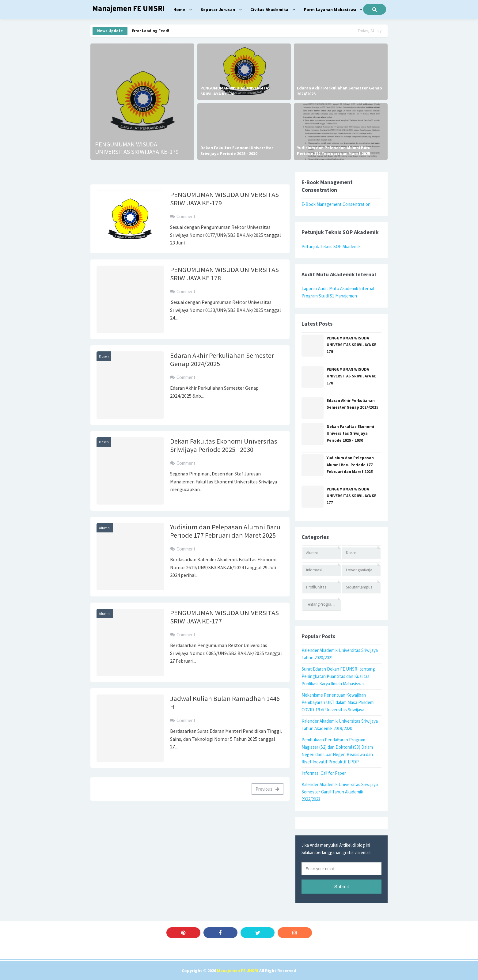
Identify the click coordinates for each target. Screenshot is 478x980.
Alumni (105, 528)
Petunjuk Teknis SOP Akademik (331, 246)
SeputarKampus (359, 587)
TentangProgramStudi (323, 604)
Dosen (104, 356)
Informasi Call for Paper (324, 773)
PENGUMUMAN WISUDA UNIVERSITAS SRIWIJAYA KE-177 (224, 617)
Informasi (314, 570)
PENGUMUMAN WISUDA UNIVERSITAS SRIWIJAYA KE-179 (137, 148)
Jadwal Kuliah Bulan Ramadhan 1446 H (225, 703)
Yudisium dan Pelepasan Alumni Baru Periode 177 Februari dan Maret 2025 (334, 151)
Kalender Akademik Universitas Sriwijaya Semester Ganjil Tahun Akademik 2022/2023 (340, 792)
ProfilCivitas (316, 587)
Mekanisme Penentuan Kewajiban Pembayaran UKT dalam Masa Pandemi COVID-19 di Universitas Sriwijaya (338, 702)
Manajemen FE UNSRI (238, 971)
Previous (267, 789)
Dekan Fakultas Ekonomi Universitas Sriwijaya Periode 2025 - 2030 (237, 151)
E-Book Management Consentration (336, 204)
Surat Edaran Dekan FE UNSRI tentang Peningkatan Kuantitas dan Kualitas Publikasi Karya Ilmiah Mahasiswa (338, 676)
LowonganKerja (359, 570)
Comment (186, 216)
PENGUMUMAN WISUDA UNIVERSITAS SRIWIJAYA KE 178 (235, 91)
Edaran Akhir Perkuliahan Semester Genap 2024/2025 (340, 91)
